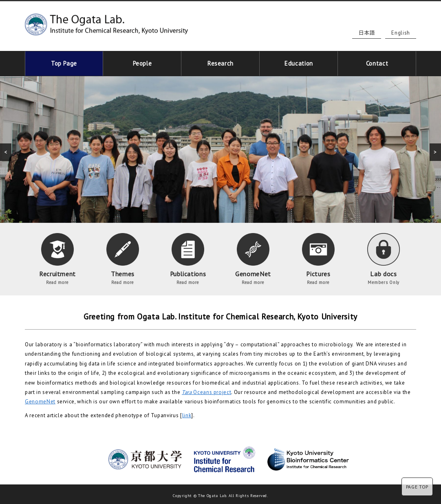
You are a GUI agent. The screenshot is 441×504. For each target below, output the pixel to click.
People (142, 62)
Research (220, 62)
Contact (377, 62)
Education (299, 62)
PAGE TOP (417, 487)
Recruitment (57, 256)
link (187, 413)
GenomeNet (253, 256)
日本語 (367, 33)
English (401, 33)
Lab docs (384, 256)
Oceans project (206, 390)
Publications (188, 256)
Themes (123, 256)
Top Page (64, 62)
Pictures (318, 256)
